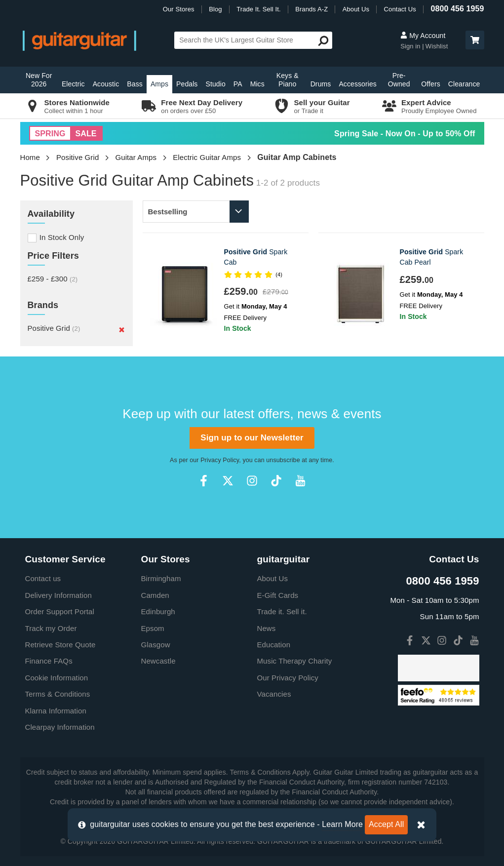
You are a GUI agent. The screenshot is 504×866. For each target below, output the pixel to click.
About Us (356, 9)
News (267, 628)
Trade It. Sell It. (258, 9)
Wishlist (437, 46)
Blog (215, 9)
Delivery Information (58, 595)
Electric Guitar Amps (207, 157)
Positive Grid (78, 157)
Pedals (187, 84)
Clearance (464, 84)
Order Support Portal (60, 611)
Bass (135, 84)
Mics (257, 84)
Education (274, 645)
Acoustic (106, 84)
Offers (430, 84)
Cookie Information (57, 678)
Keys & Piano (288, 80)
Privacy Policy (220, 460)
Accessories (358, 84)
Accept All (386, 824)
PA (238, 84)
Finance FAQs (49, 661)
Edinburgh (158, 611)
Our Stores (179, 9)
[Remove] (122, 329)
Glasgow (156, 645)
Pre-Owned (399, 80)
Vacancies (274, 694)
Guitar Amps (136, 157)
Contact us (43, 578)
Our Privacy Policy (288, 678)
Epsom (153, 628)
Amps (159, 84)
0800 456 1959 (457, 9)
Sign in (411, 46)
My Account (423, 36)
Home (30, 157)
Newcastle (158, 661)
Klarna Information (56, 711)
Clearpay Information (60, 727)
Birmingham (161, 578)
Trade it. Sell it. (282, 611)
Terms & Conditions (58, 694)
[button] (475, 40)
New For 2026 (39, 80)
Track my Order (51, 628)
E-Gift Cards (278, 595)
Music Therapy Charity (295, 661)
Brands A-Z (311, 9)
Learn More (342, 824)
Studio (215, 84)
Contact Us (400, 9)
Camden (155, 595)
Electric (73, 84)
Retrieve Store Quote (60, 645)
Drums (321, 84)
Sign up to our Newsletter (252, 438)
